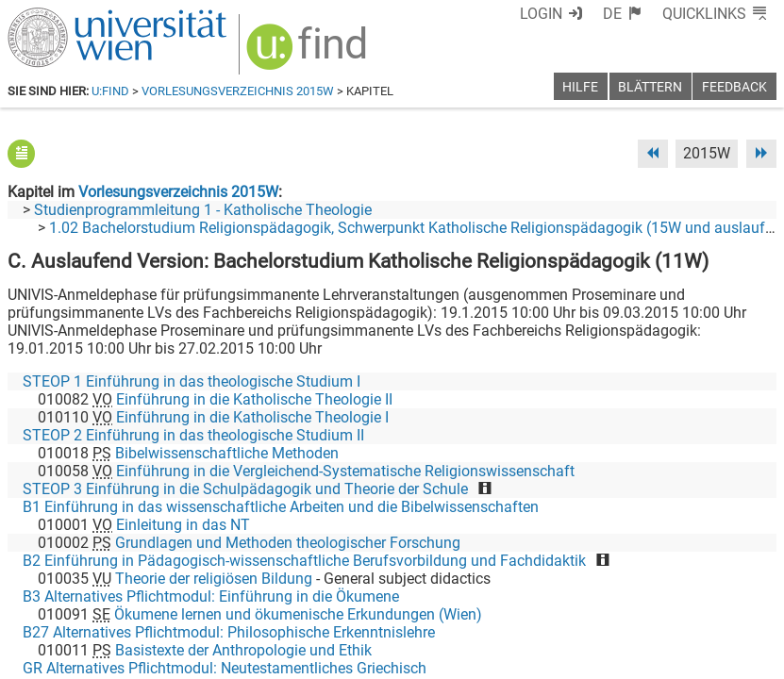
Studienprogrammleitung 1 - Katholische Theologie (203, 210)
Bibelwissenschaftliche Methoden (227, 453)
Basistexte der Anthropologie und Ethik (243, 650)
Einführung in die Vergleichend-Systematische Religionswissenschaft (345, 471)
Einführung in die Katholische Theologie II (254, 399)
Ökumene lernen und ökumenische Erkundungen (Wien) (298, 614)
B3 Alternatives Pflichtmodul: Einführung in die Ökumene (211, 596)
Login (541, 14)
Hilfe (580, 87)
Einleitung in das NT (183, 525)
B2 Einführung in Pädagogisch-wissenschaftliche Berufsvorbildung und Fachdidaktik (304, 561)
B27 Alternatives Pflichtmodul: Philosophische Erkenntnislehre (229, 632)
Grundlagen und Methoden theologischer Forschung (288, 543)
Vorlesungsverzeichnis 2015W (238, 91)
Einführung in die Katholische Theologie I (252, 417)
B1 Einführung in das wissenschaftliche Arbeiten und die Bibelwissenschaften (281, 507)
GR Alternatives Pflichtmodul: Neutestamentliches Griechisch (225, 668)
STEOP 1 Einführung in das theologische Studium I (192, 381)
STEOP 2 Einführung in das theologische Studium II (193, 435)
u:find (110, 91)
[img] (309, 53)
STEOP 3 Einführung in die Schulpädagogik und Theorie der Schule (245, 489)
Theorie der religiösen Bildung (214, 579)
